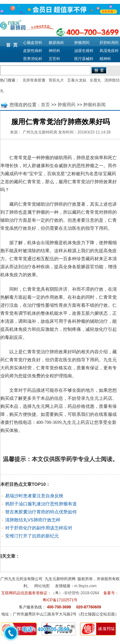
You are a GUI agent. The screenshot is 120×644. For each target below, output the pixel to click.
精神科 (105, 59)
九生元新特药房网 (60, 579)
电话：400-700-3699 (46, 629)
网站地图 (42, 586)
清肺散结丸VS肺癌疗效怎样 (33, 520)
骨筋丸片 (56, 80)
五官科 (54, 59)
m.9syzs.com (85, 586)
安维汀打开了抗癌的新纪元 (32, 536)
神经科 (54, 51)
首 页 (12, 45)
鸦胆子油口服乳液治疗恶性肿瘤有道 (41, 504)
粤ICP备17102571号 (60, 600)
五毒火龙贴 (77, 80)
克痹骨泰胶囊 (34, 80)
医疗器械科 (84, 59)
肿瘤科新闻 (94, 105)
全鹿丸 (95, 80)
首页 (45, 105)
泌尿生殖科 (84, 51)
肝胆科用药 (109, 43)
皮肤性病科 (33, 51)
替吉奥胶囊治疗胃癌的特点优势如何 (41, 512)
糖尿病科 (56, 43)
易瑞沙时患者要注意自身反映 (34, 496)
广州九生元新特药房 (40, 132)
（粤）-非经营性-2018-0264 (75, 593)
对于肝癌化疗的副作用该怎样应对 (39, 528)
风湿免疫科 (109, 51)
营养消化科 (33, 59)
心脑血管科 (33, 43)
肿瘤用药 (82, 43)
